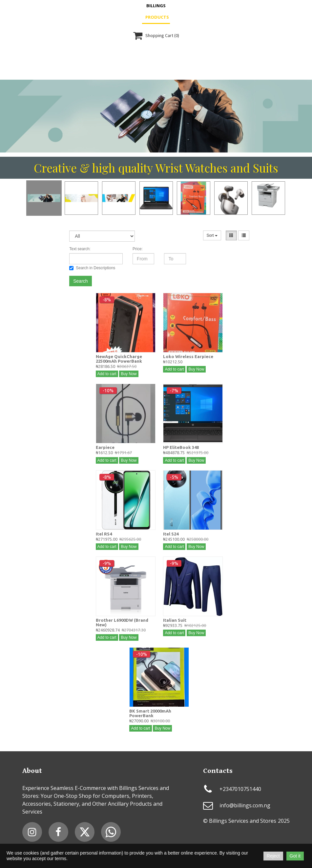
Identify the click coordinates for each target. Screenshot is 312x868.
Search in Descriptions (92, 268)
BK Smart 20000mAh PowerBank (150, 713)
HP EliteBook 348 (181, 447)
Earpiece (105, 447)
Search (80, 281)
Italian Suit (175, 620)
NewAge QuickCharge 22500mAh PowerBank (119, 359)
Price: (138, 249)
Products (157, 17)
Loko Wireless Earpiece (188, 356)
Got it (295, 856)
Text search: (80, 249)
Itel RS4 (104, 534)
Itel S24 (171, 534)
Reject (273, 856)
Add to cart (107, 374)
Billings (156, 6)
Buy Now (129, 374)
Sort (212, 235)
